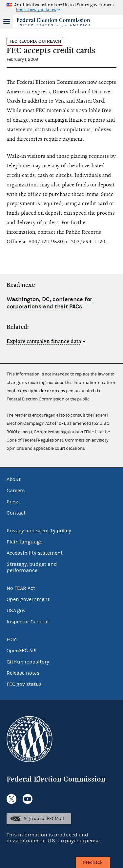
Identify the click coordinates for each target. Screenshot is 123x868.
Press (13, 502)
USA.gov (16, 611)
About (14, 479)
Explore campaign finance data (44, 341)
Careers (16, 491)
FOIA (12, 639)
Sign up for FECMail (44, 819)
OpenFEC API (21, 651)
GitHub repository (28, 662)
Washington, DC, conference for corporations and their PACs (49, 303)
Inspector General (28, 622)
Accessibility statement (35, 553)
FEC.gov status (24, 684)
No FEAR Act (21, 588)
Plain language (24, 542)
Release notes (23, 673)
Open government (28, 599)
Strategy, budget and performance (32, 567)
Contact (16, 513)
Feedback (93, 862)
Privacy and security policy (39, 531)
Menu (7, 22)
